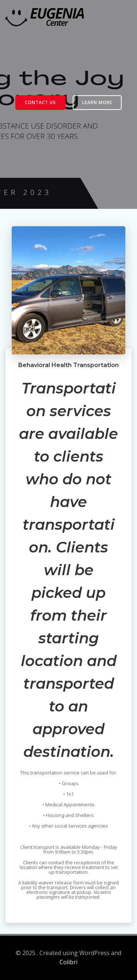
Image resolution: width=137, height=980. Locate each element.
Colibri (68, 962)
